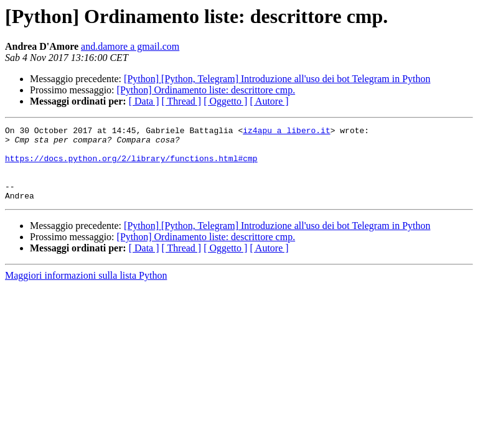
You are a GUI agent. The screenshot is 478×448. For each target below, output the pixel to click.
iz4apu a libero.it (286, 132)
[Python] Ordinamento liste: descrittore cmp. (206, 90)
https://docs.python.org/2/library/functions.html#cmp (131, 166)
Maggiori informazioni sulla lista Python (86, 290)
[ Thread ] (182, 101)
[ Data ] (144, 101)
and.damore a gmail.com (130, 46)
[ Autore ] (269, 101)
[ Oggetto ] (225, 101)
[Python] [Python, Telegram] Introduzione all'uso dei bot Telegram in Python (277, 79)
